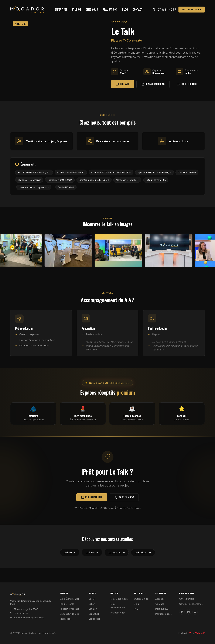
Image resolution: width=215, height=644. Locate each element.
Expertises (61, 10)
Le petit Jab (94, 614)
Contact (138, 10)
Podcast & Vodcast (69, 609)
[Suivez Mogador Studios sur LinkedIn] (182, 612)
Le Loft (92, 604)
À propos (160, 599)
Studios (76, 10)
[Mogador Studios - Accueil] (27, 10)
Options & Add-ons (69, 614)
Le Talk (92, 599)
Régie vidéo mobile (119, 599)
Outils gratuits (141, 599)
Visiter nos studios (192, 9)
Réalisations (110, 10)
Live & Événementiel (69, 599)
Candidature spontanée (191, 604)
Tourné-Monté (67, 604)
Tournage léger (117, 613)
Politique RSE (162, 609)
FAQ (136, 609)
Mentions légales (163, 614)
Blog (125, 10)
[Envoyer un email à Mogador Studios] (33, 618)
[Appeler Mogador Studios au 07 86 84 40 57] (165, 10)
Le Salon (93, 609)
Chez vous (92, 10)
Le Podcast (94, 619)
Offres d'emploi (187, 599)
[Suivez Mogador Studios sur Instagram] (188, 612)
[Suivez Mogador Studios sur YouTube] (195, 612)
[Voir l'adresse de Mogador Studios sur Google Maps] (33, 609)
